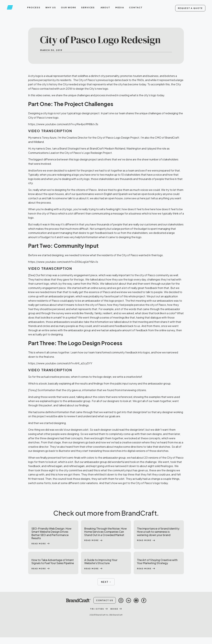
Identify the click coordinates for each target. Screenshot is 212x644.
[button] (88, 8)
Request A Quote (190, 8)
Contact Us (105, 605)
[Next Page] (106, 582)
